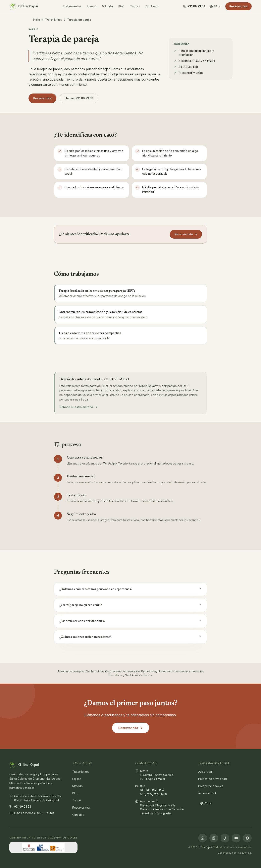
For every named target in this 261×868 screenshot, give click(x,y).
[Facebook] (247, 838)
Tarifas (135, 6)
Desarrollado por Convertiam (235, 853)
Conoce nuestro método (78, 407)
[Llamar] (194, 6)
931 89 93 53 (20, 806)
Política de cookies (205, 786)
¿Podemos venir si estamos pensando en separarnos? (130, 589)
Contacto (152, 6)
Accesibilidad (205, 793)
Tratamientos (72, 6)
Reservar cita (238, 6)
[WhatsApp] (203, 838)
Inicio (37, 20)
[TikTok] (225, 838)
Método (107, 6)
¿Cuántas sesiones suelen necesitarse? (130, 637)
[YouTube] (236, 838)
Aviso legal (205, 772)
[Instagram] (214, 838)
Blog (121, 6)
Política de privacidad (205, 779)
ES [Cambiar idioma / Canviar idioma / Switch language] (215, 6)
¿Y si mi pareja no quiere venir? (130, 605)
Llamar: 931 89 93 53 (79, 98)
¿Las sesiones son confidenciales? (130, 621)
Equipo (92, 6)
